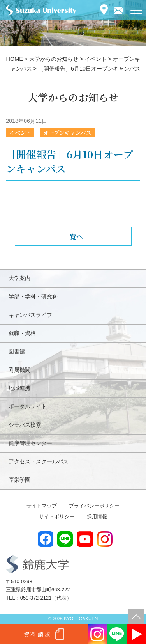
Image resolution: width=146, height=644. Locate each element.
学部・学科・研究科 (33, 296)
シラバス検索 (25, 425)
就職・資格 (22, 333)
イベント (20, 132)
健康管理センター (30, 443)
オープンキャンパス (67, 132)
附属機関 (19, 370)
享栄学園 (19, 480)
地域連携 (19, 388)
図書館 (17, 351)
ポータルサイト (28, 406)
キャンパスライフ (30, 315)
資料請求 (37, 634)
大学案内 (19, 278)
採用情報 (97, 517)
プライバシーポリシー (94, 506)
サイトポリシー (57, 517)
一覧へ (73, 236)
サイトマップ (42, 506)
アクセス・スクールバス (39, 461)
